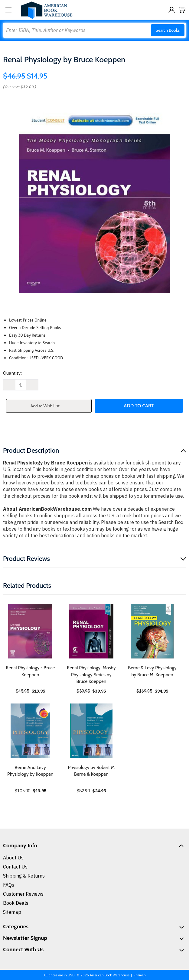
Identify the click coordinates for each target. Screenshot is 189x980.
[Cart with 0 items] (182, 10)
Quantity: (12, 373)
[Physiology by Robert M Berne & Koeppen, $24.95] (91, 731)
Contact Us (15, 867)
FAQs (9, 885)
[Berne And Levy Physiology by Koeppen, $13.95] (30, 731)
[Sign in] (172, 10)
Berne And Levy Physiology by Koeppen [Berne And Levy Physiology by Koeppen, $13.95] (30, 771)
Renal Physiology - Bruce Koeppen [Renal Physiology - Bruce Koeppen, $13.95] (30, 671)
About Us (13, 858)
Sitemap (12, 912)
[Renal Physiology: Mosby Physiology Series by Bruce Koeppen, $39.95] (91, 631)
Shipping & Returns (24, 876)
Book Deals (16, 903)
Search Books (168, 30)
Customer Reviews (23, 894)
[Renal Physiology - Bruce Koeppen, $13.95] (30, 631)
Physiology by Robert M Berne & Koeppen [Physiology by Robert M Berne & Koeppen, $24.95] (91, 771)
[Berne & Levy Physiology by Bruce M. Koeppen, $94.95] (152, 631)
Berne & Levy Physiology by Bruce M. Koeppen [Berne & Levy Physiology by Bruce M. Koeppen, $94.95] (152, 671)
